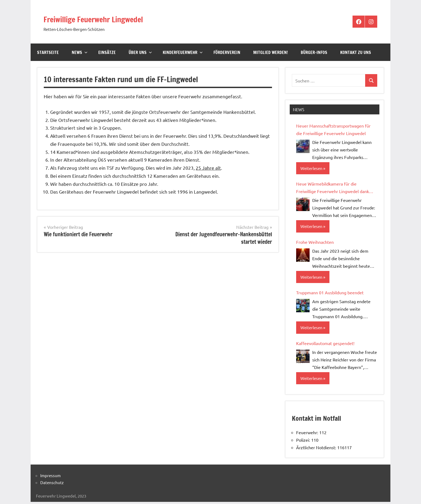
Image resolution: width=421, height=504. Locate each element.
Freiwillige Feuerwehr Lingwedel (116, 18)
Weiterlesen (312, 169)
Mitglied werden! (271, 52)
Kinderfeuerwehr (183, 52)
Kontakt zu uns (356, 52)
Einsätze (107, 52)
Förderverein (227, 52)
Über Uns (140, 52)
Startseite (48, 52)
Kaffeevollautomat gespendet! (325, 345)
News (80, 52)
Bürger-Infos (314, 52)
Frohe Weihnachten (315, 243)
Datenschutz (52, 485)
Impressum (50, 478)
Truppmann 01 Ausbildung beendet (330, 294)
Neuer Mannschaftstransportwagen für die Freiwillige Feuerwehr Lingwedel (333, 129)
